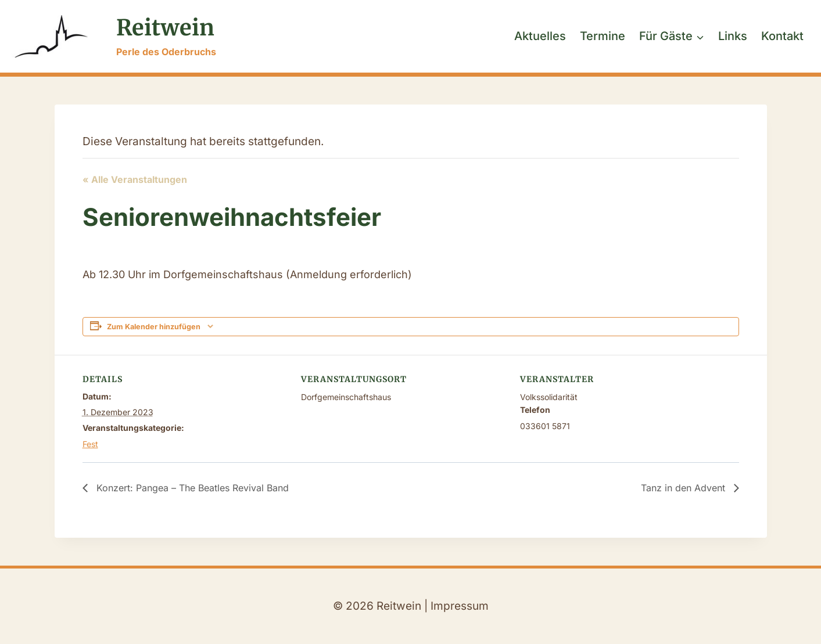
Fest (90, 444)
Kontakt (782, 36)
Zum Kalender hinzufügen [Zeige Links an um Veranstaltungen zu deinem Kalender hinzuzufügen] (154, 327)
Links (733, 36)
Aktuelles (540, 36)
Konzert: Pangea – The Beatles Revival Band (191, 488)
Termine (603, 36)
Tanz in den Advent (684, 488)
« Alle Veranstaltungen (135, 179)
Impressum (460, 606)
